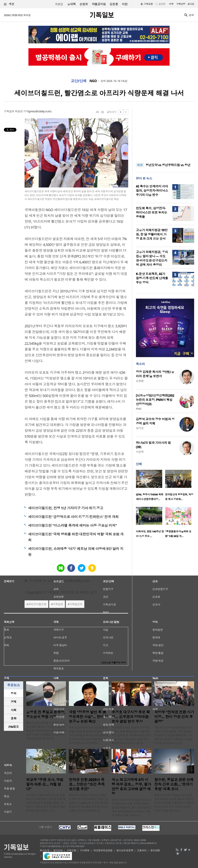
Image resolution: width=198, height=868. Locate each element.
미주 (171, 4)
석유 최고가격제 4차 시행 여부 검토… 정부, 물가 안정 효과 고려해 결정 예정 (131, 787)
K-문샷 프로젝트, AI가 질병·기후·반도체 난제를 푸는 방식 (152, 278)
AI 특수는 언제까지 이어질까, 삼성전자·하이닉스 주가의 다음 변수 (152, 191)
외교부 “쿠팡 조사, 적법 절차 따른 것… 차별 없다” (45, 784)
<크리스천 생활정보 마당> (114, 663)
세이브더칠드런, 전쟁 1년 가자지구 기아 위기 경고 (66, 508)
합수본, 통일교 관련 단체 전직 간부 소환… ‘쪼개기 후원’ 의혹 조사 (174, 784)
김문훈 (114, 4)
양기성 (140, 428)
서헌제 (140, 452)
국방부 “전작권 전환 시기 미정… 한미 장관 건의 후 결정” (174, 717)
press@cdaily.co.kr (40, 111)
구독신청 (181, 4)
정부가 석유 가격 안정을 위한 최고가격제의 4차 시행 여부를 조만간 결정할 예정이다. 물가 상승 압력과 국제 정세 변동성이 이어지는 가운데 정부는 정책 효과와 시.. (131, 807)
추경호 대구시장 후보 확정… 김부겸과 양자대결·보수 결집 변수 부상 (131, 717)
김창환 (140, 381)
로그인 (191, 4)
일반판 (162, 4)
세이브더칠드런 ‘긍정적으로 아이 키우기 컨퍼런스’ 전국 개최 (73, 517)
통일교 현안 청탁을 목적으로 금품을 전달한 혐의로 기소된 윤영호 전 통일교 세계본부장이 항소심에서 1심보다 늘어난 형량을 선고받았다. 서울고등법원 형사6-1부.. (46, 731)
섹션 (9, 4)
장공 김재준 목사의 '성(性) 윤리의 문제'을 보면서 (155, 374)
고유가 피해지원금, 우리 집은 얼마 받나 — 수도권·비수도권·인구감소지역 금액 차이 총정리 (152, 258)
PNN (139, 409)
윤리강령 (155, 850)
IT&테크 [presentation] (14, 727)
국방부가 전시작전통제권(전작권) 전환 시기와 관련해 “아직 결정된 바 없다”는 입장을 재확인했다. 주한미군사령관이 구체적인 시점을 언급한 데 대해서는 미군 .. (174, 735)
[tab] (14, 693)
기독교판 (148, 4)
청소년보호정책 (125, 850)
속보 (140, 165)
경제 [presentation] (14, 702)
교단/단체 (79, 81)
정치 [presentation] (14, 693)
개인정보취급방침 (103, 850)
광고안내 (58, 850)
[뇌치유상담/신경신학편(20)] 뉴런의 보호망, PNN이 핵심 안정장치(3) (155, 400)
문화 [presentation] (14, 718)
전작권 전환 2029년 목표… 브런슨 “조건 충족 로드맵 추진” (87, 784)
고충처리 (142, 850)
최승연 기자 (22, 111)
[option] (151, 486)
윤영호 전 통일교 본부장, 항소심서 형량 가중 (46, 714)
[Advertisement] (165, 134)
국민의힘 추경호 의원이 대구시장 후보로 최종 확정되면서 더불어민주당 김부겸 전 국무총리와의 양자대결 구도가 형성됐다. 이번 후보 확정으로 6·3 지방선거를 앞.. (131, 735)
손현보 (84, 4)
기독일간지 (76, 604)
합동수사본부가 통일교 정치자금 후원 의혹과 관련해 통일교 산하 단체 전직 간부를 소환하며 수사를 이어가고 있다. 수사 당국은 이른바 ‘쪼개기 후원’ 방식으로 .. (174, 803)
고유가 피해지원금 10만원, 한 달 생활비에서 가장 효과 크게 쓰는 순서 (152, 234)
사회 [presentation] (14, 710)
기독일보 (58, 604)
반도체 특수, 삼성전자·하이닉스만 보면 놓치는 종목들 (152, 212)
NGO (93, 81)
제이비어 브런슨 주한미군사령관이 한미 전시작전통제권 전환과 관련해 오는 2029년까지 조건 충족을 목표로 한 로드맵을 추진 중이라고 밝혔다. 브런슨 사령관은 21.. (88, 803)
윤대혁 (71, 4)
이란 (125, 4)
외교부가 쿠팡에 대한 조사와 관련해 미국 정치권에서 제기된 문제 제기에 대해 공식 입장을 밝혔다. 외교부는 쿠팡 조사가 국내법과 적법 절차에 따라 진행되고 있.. (46, 803)
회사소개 (45, 850)
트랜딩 (59, 4)
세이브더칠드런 (37, 604)
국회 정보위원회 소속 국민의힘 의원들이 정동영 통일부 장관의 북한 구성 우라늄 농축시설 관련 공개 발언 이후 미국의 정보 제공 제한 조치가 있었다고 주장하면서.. (89, 735)
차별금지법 (99, 4)
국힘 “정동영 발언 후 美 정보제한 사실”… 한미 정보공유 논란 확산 (88, 717)
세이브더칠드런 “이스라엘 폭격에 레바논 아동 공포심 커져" (73, 525)
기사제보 (85, 850)
